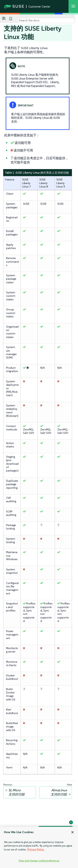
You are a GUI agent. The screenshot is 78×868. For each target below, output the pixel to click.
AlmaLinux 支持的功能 (59, 792)
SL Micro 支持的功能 (17, 792)
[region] (39, 847)
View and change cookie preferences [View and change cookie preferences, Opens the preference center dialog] (39, 861)
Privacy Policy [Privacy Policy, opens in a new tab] (36, 850)
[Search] (46, 20)
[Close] (73, 832)
